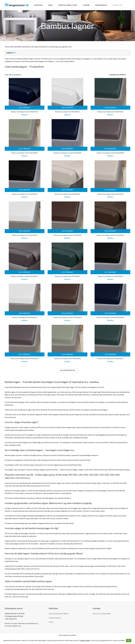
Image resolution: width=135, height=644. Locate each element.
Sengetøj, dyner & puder (68, 5)
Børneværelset (101, 5)
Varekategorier (55, 618)
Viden (51, 622)
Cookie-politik (85, 640)
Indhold (9, 53)
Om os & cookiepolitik (102, 614)
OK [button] (129, 640)
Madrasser (38, 5)
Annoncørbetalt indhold (58, 614)
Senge (50, 5)
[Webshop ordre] (120, 75)
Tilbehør (86, 5)
